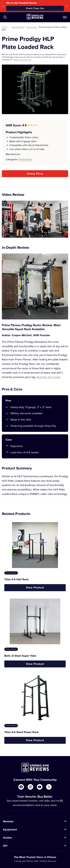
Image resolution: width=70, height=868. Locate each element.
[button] (3, 6)
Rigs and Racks (18, 27)
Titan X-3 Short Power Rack (22, 732)
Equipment (10, 830)
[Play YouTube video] (35, 219)
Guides (8, 838)
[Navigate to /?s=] (5, 17)
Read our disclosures (22, 60)
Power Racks (32, 27)
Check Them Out (35, 8)
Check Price (35, 174)
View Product (35, 588)
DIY (5, 846)
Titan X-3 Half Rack (16, 579)
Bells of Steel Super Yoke (20, 656)
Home (4, 27)
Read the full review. (49, 377)
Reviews (8, 821)
